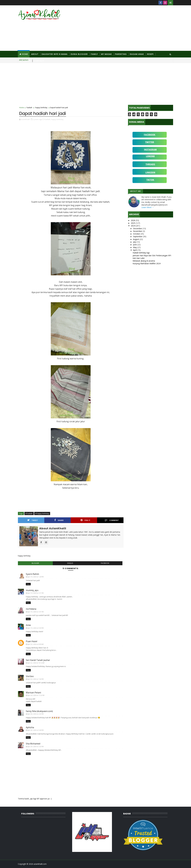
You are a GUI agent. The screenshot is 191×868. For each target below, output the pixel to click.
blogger (35, 563)
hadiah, (48, 119)
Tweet (33, 520)
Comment (112, 520)
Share (59, 520)
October (137, 234)
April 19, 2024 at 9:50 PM (35, 628)
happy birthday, (57, 119)
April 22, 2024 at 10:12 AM (36, 663)
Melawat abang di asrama (144, 261)
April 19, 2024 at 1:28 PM (35, 577)
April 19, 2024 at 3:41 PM (35, 612)
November (138, 231)
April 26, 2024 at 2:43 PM (35, 714)
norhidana (31, 609)
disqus (70, 563)
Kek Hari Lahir (139, 258)
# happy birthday (42, 513)
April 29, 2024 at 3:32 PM (35, 746)
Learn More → (148, 207)
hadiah (29, 107)
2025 (133, 223)
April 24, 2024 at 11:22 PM (36, 695)
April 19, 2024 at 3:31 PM (35, 593)
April (135, 250)
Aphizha (30, 727)
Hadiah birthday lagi (141, 253)
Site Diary (25, 61)
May (135, 247)
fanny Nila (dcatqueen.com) (39, 711)
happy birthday (41, 107)
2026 (133, 220)
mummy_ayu (32, 590)
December (138, 228)
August (136, 239)
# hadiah (29, 513)
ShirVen (30, 676)
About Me (136, 191)
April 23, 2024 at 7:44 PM (35, 679)
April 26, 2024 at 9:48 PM (35, 730)
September (138, 236)
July (135, 242)
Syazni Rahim (32, 574)
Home (25, 54)
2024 (133, 226)
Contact (39, 61)
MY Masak (106, 54)
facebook (105, 563)
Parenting (121, 54)
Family (94, 54)
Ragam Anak (137, 54)
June (135, 245)
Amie (28, 625)
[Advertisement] (125, 28)
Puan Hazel (32, 641)
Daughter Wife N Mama (55, 54)
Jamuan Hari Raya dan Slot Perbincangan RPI (152, 255)
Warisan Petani (33, 693)
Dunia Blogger (79, 54)
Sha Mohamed (33, 744)
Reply (28, 584)
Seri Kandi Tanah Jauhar (38, 660)
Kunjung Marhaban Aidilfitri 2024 (147, 263)
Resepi (150, 54)
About (35, 54)
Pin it (85, 520)
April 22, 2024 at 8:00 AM (35, 644)
